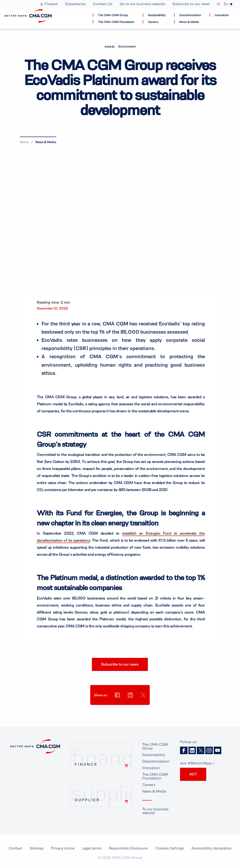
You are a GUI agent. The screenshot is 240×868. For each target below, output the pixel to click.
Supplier (87, 800)
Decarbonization (156, 761)
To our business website (155, 811)
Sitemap (37, 848)
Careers (149, 785)
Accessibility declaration (212, 848)
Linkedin (192, 750)
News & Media (46, 142)
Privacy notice (63, 848)
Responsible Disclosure (128, 848)
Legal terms (92, 848)
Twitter (201, 750)
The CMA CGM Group (155, 746)
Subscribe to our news (120, 664)
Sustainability (154, 755)
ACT (193, 774)
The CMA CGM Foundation (155, 776)
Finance (86, 764)
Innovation (151, 768)
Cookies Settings (118, 704)
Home (24, 142)
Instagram (209, 750)
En (226, 4)
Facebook (184, 750)
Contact (15, 848)
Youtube (217, 750)
